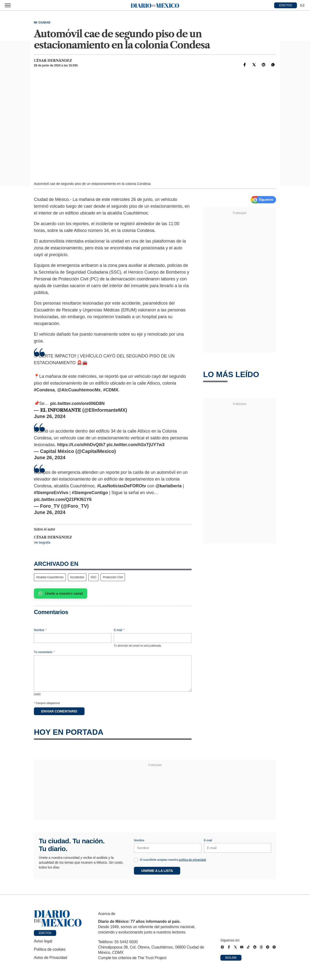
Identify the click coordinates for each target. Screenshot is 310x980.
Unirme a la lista (157, 871)
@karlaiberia (169, 486)
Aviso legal (43, 941)
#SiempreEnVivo (51, 493)
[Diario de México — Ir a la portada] (155, 5)
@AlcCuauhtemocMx (79, 390)
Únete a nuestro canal (61, 593)
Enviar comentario (59, 711)
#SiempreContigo (90, 493)
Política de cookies (50, 949)
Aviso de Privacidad (50, 958)
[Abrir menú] (8, 5)
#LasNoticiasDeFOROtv (122, 486)
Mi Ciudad (42, 23)
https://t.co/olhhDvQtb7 (81, 445)
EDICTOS (286, 5)
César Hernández (53, 61)
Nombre (40, 630)
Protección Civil (113, 577)
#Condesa (44, 390)
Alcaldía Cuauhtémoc (50, 577)
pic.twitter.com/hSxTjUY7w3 (136, 445)
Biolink (231, 958)
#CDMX (111, 390)
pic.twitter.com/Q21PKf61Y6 (63, 499)
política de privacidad (192, 860)
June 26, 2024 (50, 416)
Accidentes (77, 577)
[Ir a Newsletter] (302, 5)
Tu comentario (44, 652)
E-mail (119, 630)
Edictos (45, 933)
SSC (94, 577)
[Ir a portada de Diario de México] (58, 918)
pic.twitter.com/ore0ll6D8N (77, 403)
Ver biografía (42, 543)
